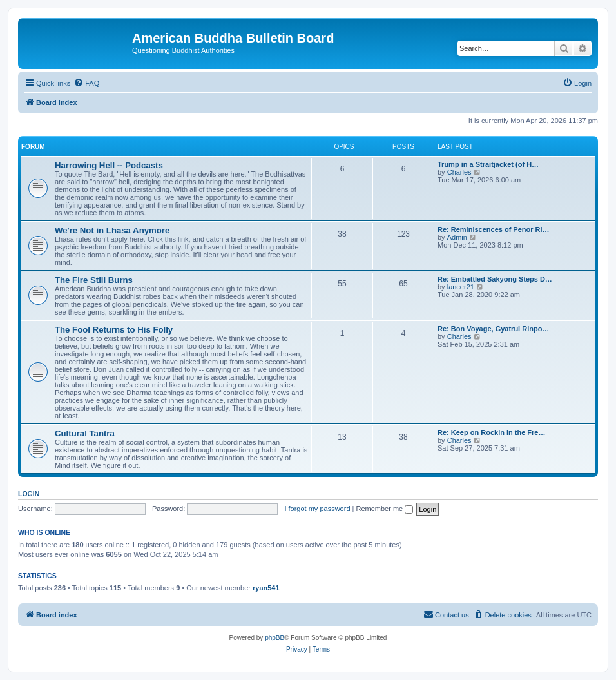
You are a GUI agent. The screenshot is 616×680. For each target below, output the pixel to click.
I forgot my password (317, 509)
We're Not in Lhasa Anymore (112, 230)
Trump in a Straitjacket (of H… (488, 164)
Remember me (384, 509)
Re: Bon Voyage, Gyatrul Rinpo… (493, 329)
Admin (457, 237)
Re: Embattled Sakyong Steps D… (495, 279)
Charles (459, 172)
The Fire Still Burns (94, 280)
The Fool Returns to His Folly (114, 330)
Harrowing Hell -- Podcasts (109, 165)
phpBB (274, 638)
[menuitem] (86, 83)
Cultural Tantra (85, 433)
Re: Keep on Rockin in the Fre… (491, 432)
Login (29, 494)
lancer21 (461, 287)
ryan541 (266, 588)
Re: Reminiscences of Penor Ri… (494, 229)
